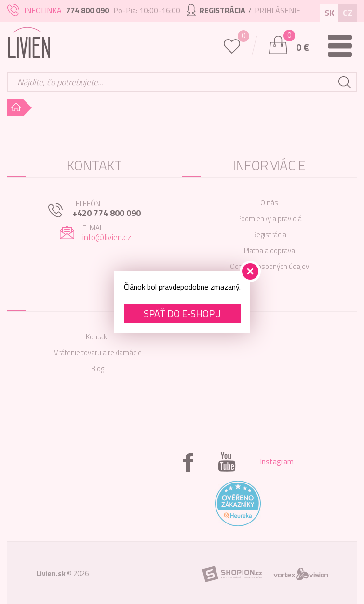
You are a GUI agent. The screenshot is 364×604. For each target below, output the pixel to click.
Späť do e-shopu (182, 314)
